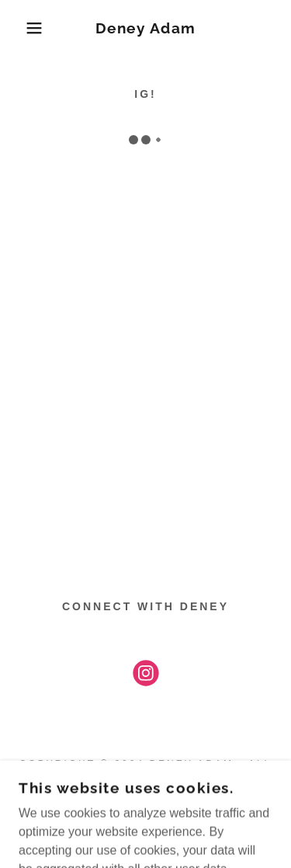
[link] (145, 28)
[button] (23, 28)
